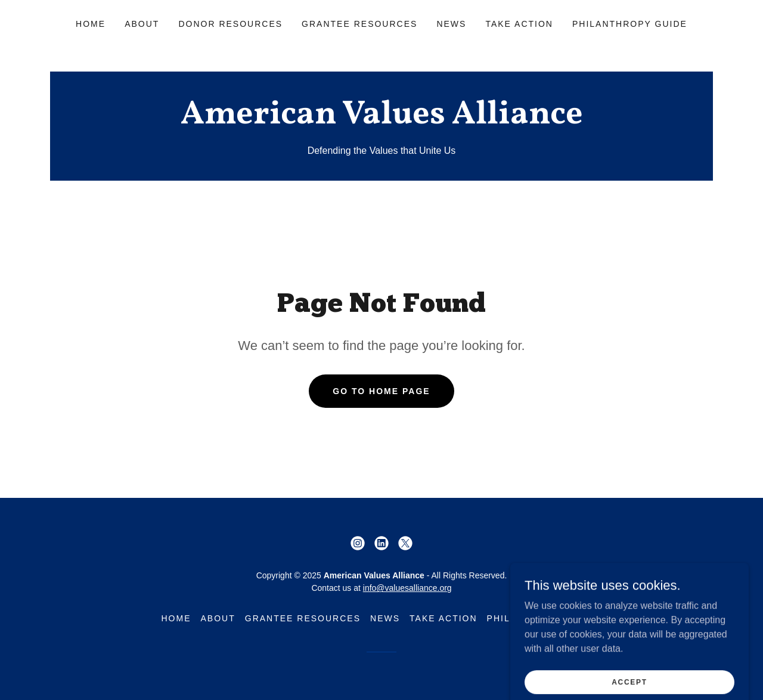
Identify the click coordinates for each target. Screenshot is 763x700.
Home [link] (91, 24)
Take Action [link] (519, 24)
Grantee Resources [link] (359, 24)
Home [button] (176, 618)
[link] (381, 120)
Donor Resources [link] (230, 24)
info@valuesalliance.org (407, 588)
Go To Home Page (381, 391)
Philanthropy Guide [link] (630, 24)
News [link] (451, 24)
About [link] (142, 24)
